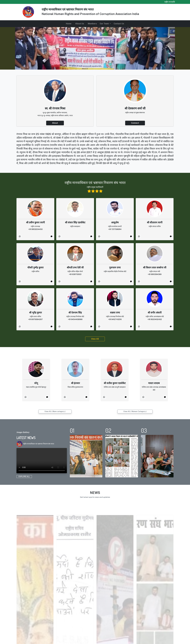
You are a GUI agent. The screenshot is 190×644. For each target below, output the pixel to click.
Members (92, 24)
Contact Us (119, 24)
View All (95, 339)
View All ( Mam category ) (55, 411)
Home (69, 24)
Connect (135, 123)
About (55, 123)
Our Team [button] (105, 24)
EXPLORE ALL (24, 477)
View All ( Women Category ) (135, 411)
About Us (80, 24)
